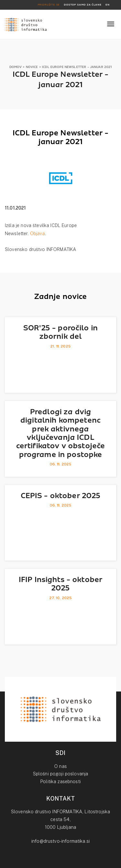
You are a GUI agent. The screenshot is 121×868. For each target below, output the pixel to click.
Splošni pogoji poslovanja (61, 774)
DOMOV (16, 67)
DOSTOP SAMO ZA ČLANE (83, 5)
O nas (60, 766)
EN (108, 5)
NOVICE (32, 67)
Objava (37, 234)
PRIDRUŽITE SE (49, 5)
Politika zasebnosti (60, 782)
